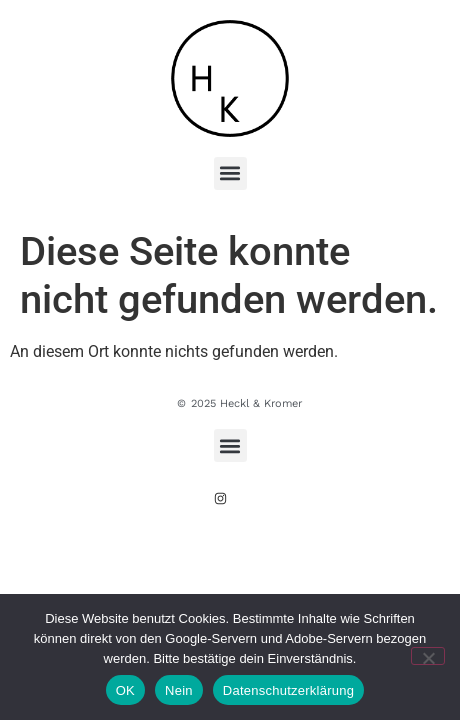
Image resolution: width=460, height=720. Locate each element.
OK (125, 690)
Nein (179, 690)
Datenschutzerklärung (288, 690)
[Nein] (428, 656)
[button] (230, 173)
